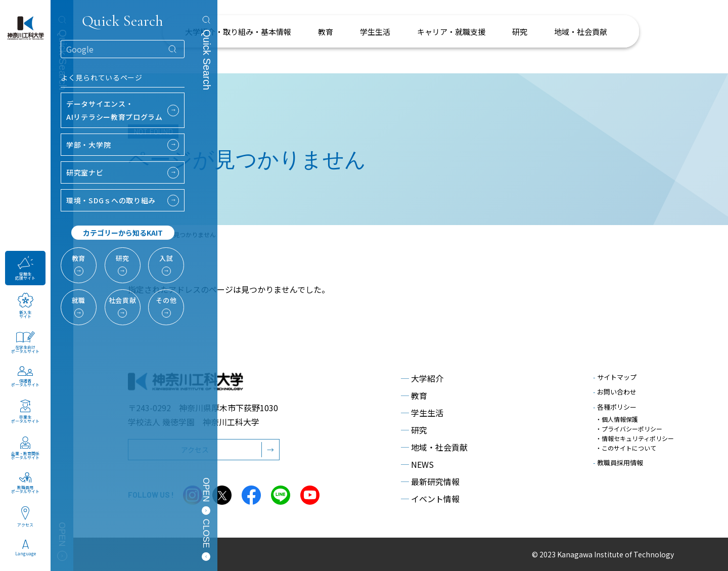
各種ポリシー (615, 407)
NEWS (417, 464)
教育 (414, 396)
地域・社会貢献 (434, 447)
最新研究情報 (430, 481)
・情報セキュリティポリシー (635, 438)
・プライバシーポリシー (629, 429)
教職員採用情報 (618, 463)
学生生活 (422, 413)
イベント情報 (430, 499)
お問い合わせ (615, 392)
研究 (414, 430)
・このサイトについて (626, 448)
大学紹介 (422, 378)
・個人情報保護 (617, 419)
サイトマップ (615, 377)
